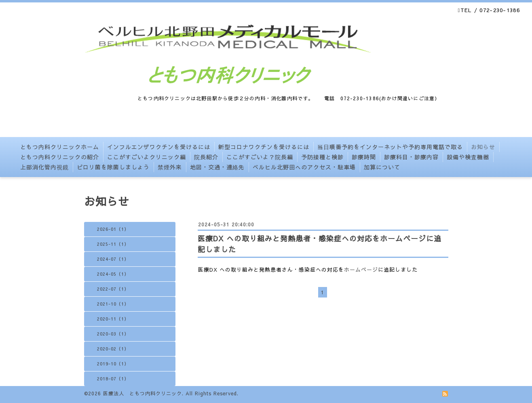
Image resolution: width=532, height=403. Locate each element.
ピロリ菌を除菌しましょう (113, 167)
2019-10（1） (113, 364)
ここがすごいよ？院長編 (260, 157)
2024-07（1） (113, 259)
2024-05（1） (113, 274)
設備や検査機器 (468, 157)
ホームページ (361, 270)
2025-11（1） (113, 244)
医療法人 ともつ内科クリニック (142, 393)
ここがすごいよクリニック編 (147, 157)
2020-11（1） (113, 319)
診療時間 (364, 157)
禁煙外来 (170, 167)
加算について (382, 167)
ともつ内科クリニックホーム (60, 147)
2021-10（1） (113, 304)
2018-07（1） (113, 379)
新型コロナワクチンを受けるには (264, 147)
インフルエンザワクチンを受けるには (159, 147)
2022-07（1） (113, 289)
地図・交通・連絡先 (217, 167)
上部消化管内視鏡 (44, 167)
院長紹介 (206, 157)
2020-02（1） (113, 349)
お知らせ (483, 147)
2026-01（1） (113, 229)
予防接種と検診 (322, 157)
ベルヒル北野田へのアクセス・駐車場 (304, 167)
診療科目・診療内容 (411, 157)
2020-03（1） (113, 334)
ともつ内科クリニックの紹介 (60, 157)
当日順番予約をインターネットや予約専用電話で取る (390, 147)
